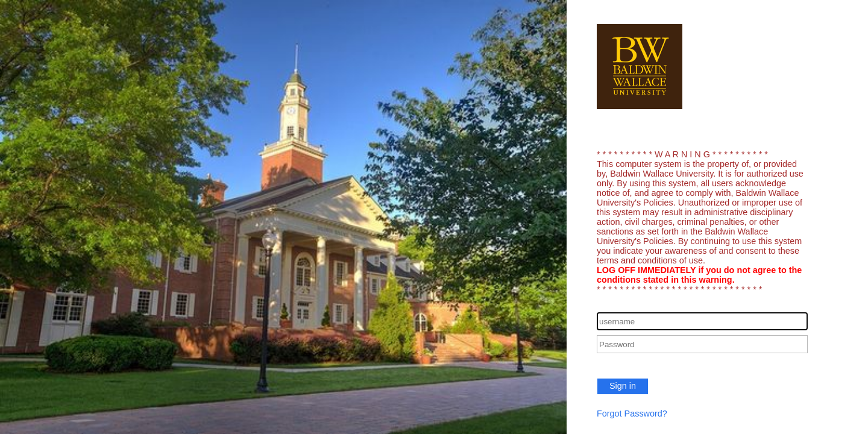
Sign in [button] (623, 386)
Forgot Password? (632, 414)
